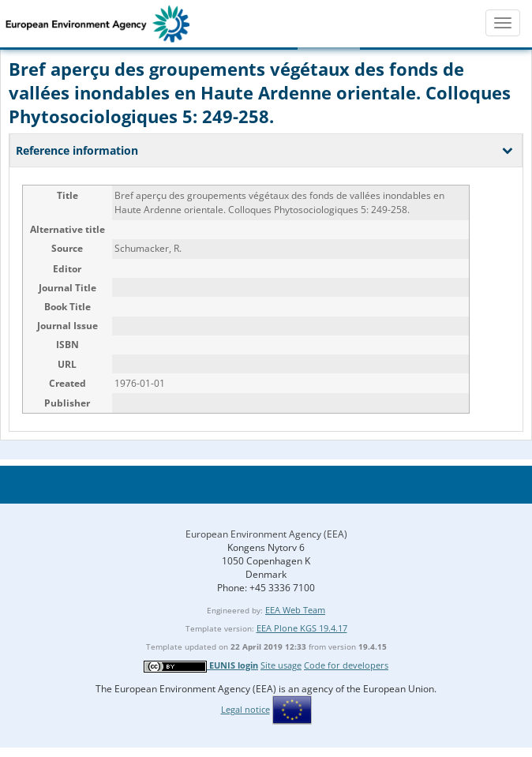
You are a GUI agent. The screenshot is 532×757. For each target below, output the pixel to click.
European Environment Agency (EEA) (266, 534)
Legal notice (245, 709)
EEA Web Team (295, 610)
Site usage (281, 665)
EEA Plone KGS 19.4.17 (302, 628)
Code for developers (346, 665)
